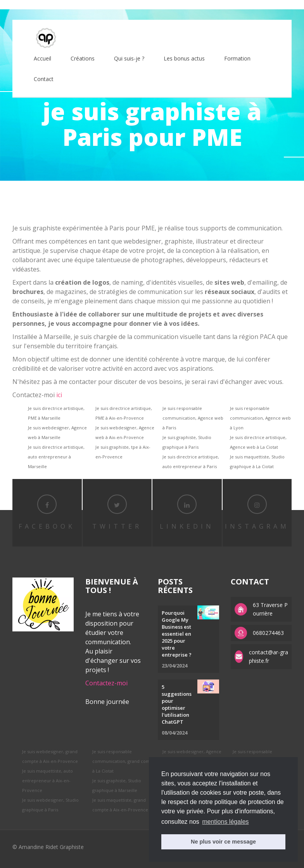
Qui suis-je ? (129, 58)
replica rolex (59, 4)
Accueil (42, 58)
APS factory (91, 4)
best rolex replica (21, 4)
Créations (83, 58)
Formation (237, 58)
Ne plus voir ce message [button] (223, 842)
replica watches (126, 4)
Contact (44, 79)
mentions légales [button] (225, 822)
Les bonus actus (184, 58)
